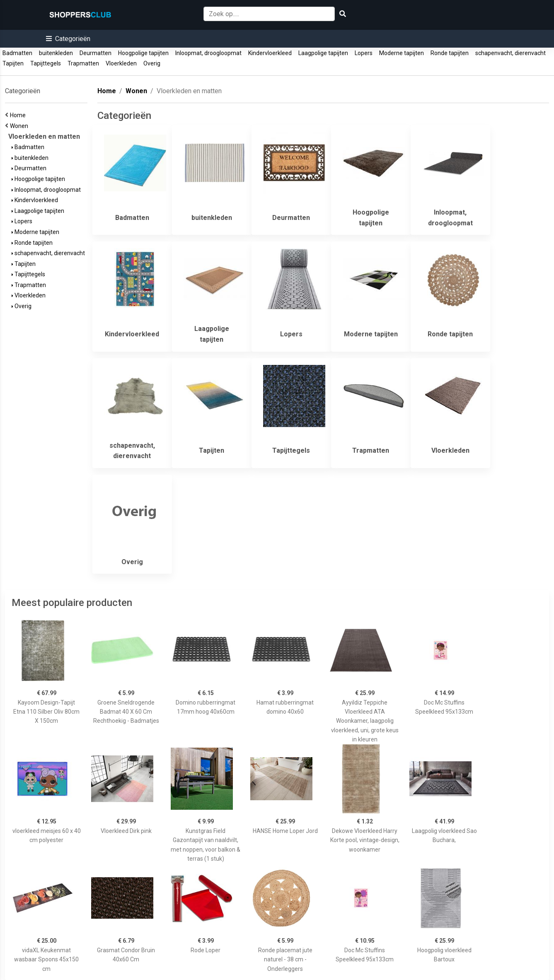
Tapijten (13, 63)
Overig (152, 63)
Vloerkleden (121, 63)
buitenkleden (56, 53)
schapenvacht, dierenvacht (510, 53)
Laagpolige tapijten (323, 53)
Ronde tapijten (450, 53)
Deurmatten (96, 53)
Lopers (364, 53)
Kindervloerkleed (270, 53)
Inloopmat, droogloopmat (208, 53)
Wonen (20, 126)
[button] (68, 39)
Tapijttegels (46, 63)
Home (19, 115)
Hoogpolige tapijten (143, 53)
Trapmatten (83, 63)
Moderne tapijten (402, 53)
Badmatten (17, 53)
